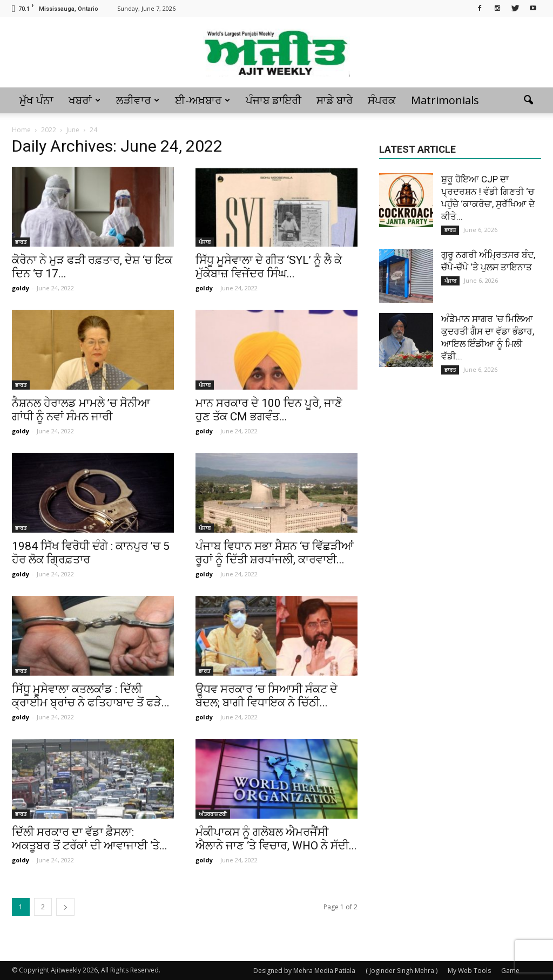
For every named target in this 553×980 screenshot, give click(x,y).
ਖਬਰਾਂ (85, 100)
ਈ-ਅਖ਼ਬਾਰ (203, 100)
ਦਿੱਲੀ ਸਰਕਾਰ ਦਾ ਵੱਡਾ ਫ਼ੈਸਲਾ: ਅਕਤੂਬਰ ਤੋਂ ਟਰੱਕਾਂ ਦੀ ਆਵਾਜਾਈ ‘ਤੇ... (90, 839)
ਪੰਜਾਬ (205, 242)
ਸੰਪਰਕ (382, 100)
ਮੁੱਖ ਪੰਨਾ (36, 100)
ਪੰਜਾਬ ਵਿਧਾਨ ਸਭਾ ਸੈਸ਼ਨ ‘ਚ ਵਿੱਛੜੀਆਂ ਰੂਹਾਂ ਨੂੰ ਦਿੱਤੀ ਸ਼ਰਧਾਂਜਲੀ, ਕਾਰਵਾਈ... (275, 553)
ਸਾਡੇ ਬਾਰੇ (335, 100)
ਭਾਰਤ (21, 242)
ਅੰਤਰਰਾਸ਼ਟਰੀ (213, 814)
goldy (21, 288)
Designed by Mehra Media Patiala (304, 971)
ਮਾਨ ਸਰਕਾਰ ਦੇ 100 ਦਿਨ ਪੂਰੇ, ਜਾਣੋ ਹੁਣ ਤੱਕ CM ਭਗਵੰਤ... (269, 410)
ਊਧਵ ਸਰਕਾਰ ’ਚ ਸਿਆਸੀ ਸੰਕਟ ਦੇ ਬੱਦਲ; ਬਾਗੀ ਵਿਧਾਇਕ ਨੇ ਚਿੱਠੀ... (267, 696)
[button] (528, 100)
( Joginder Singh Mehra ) (402, 971)
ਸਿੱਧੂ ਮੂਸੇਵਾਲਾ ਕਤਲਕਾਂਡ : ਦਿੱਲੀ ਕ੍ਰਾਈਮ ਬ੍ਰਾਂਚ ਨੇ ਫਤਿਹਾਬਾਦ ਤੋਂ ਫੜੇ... (91, 696)
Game (510, 971)
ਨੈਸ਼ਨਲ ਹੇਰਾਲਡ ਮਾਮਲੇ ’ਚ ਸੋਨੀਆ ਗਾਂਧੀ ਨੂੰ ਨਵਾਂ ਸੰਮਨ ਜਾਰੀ (81, 410)
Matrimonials (445, 100)
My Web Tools (469, 971)
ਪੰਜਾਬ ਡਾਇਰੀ (274, 100)
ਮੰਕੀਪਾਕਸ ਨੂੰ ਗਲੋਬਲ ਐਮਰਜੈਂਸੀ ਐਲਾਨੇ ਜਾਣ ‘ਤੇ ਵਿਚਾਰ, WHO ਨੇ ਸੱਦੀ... (276, 839)
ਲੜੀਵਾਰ (138, 100)
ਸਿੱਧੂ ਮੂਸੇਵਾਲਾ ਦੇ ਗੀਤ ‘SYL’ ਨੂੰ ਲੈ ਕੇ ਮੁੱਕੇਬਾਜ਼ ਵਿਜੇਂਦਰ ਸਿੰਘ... (269, 267)
